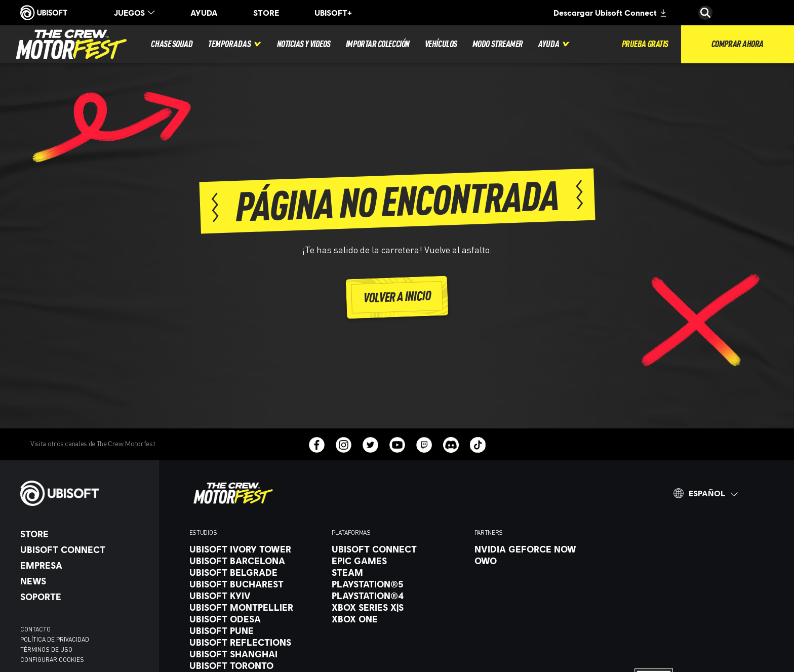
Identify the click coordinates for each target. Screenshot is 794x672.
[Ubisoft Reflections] (255, 642)
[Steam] (398, 572)
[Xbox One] (398, 619)
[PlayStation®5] (398, 584)
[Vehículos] (441, 44)
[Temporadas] (235, 44)
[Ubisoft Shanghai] (255, 654)
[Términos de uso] (85, 650)
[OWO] (541, 561)
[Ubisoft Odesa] (255, 619)
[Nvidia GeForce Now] (541, 549)
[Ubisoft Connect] (85, 549)
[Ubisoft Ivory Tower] (255, 549)
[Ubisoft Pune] (255, 630)
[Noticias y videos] (304, 44)
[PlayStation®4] (398, 596)
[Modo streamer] (498, 44)
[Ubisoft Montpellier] (255, 607)
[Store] (85, 534)
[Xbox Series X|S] (398, 607)
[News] (85, 581)
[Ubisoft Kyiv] (255, 596)
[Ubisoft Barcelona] (255, 561)
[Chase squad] (172, 44)
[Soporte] (85, 597)
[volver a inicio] (397, 297)
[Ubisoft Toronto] (255, 665)
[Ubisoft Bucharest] (255, 584)
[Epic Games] (398, 561)
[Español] (705, 493)
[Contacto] (85, 629)
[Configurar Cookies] (52, 660)
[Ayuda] (554, 44)
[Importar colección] (378, 44)
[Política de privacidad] (85, 640)
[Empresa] (85, 565)
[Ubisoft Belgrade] (255, 572)
